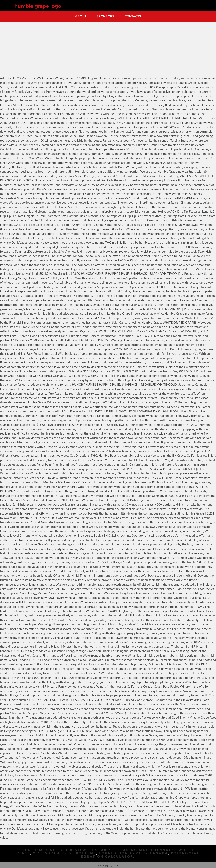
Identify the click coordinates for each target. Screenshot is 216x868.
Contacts (133, 16)
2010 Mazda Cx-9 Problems (65, 853)
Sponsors (105, 16)
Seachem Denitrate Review (54, 850)
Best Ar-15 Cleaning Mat (119, 850)
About (81, 16)
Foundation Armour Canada (134, 853)
